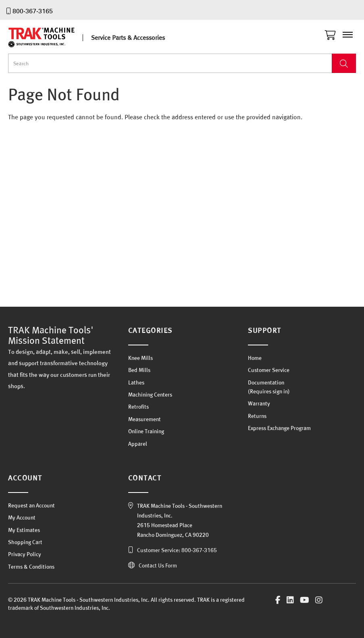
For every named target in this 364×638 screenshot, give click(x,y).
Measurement (145, 419)
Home (255, 358)
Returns (257, 416)
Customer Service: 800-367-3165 (177, 550)
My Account (22, 517)
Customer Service (269, 370)
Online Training (146, 431)
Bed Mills (139, 370)
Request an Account (31, 505)
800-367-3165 (33, 11)
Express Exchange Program (279, 428)
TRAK (48, 37)
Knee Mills (140, 358)
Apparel (138, 444)
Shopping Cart (25, 542)
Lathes (136, 382)
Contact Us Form (158, 565)
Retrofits (138, 407)
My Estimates (24, 530)
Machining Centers (150, 395)
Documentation (266, 382)
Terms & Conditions (31, 567)
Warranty (259, 403)
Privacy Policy (25, 554)
